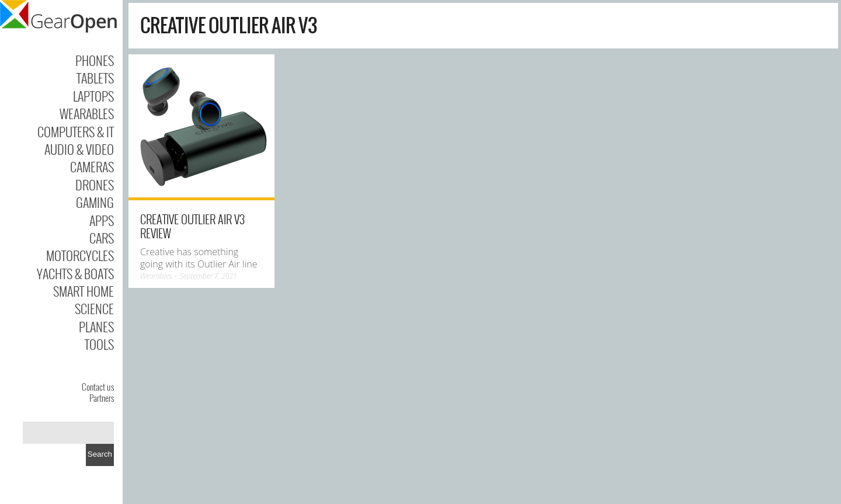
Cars (102, 238)
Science (94, 308)
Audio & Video (79, 149)
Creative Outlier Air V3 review (192, 226)
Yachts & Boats (75, 273)
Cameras (92, 166)
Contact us (98, 387)
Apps (102, 220)
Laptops (93, 96)
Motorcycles (80, 255)
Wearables (87, 113)
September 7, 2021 (208, 276)
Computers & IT (76, 131)
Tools (99, 344)
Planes (96, 326)
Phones (95, 60)
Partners (102, 398)
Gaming (95, 202)
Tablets (95, 78)
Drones (95, 185)
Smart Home (84, 291)
